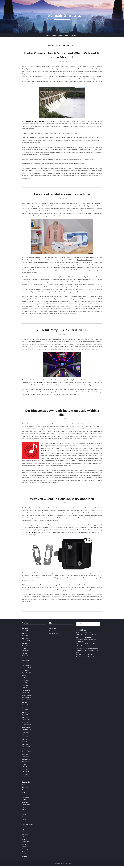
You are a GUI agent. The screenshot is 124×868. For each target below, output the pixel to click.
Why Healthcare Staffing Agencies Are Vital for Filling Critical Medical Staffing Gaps (87, 652)
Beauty (67, 35)
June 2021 (25, 739)
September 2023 (27, 675)
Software (25, 846)
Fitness (24, 811)
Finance (24, 809)
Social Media (25, 844)
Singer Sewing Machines (85, 261)
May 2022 (25, 714)
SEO (23, 839)
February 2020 (26, 776)
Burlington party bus (43, 384)
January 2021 (26, 751)
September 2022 (27, 704)
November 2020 (26, 756)
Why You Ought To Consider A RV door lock (62, 501)
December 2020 (26, 754)
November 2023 (26, 670)
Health (54, 35)
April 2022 (25, 717)
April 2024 (25, 658)
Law (23, 831)
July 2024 (25, 650)
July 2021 (25, 736)
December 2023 (26, 667)
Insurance (25, 829)
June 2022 (25, 712)
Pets (23, 834)
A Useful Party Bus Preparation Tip (62, 331)
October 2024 (26, 643)
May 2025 (25, 635)
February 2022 (26, 722)
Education (25, 804)
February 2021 (26, 749)
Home (24, 824)
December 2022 (26, 697)
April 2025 (25, 638)
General (48, 35)
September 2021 (27, 732)
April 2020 (25, 771)
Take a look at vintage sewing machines (62, 195)
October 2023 (26, 672)
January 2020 (26, 778)
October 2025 (26, 628)
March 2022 (25, 719)
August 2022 (26, 707)
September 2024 (27, 645)
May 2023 (25, 685)
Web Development (27, 856)
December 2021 (26, 727)
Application (25, 787)
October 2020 (26, 759)
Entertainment (26, 807)
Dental (24, 802)
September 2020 (27, 761)
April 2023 (25, 687)
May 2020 (25, 769)
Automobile (25, 789)
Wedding (25, 858)
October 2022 (26, 702)
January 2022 (26, 724)
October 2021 (26, 729)
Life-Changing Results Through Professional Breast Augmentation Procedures (86, 641)
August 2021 (26, 734)
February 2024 (26, 662)
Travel (24, 853)
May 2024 (25, 655)
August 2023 (26, 677)
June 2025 (25, 633)
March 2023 (25, 690)
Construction (26, 799)
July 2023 (25, 680)
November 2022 (26, 699)
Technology (25, 851)
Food (23, 814)
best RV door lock (31, 534)
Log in (51, 628)
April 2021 (25, 744)
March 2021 (25, 746)
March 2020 (25, 773)
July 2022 (25, 709)
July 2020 (25, 766)
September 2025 (27, 630)
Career (24, 797)
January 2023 (26, 694)
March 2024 (25, 660)
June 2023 (25, 682)
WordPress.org (53, 635)
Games (24, 816)
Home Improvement (28, 826)
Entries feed (53, 630)
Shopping (73, 35)
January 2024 (26, 665)
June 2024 (25, 653)
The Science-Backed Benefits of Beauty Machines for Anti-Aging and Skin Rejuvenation (88, 659)
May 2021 (25, 741)
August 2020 (26, 764)
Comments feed (54, 633)
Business (25, 794)
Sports (24, 848)
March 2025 (25, 640)
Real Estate (61, 35)
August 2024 (26, 648)
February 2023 (26, 692)
